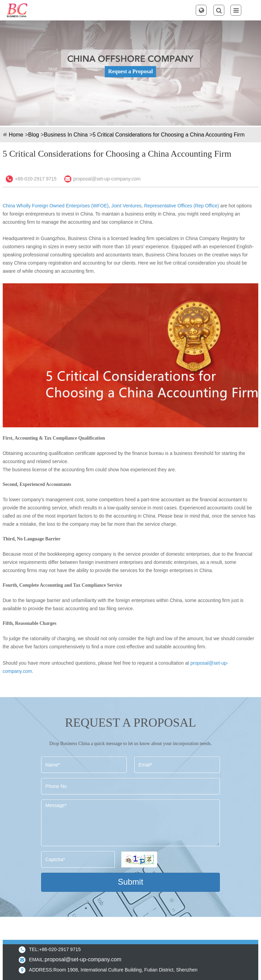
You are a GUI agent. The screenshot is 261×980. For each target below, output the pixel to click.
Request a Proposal (130, 71)
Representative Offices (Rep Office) (181, 206)
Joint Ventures (126, 206)
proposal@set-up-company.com (107, 179)
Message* (131, 823)
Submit (131, 882)
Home (16, 135)
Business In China (66, 135)
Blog (34, 135)
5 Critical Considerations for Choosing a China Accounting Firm (168, 135)
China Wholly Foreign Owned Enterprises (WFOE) (56, 206)
